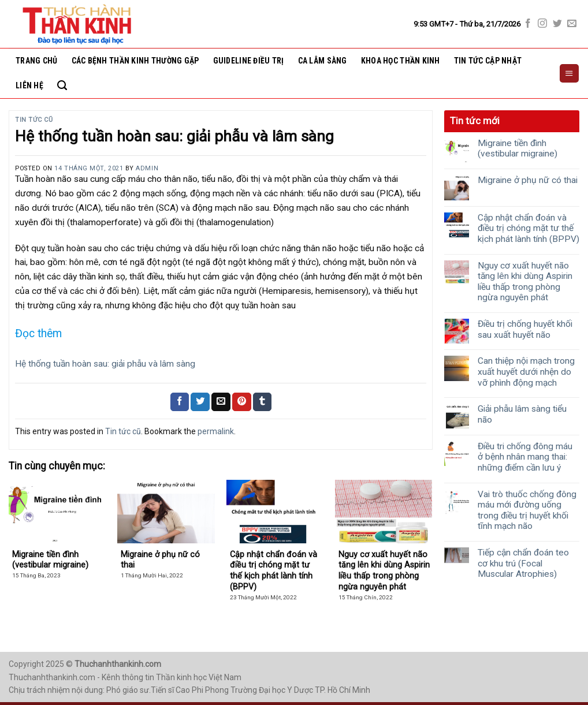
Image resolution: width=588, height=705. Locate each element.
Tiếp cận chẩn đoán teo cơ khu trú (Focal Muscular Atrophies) (523, 563)
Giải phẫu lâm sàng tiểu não (522, 414)
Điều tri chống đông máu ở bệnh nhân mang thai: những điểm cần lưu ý (525, 457)
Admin (147, 168)
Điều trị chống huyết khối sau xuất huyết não (525, 329)
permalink (216, 431)
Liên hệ (29, 85)
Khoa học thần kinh (401, 61)
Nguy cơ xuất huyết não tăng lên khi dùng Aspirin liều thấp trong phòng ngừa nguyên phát (525, 282)
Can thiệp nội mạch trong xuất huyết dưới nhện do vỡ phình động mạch (526, 372)
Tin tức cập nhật (488, 61)
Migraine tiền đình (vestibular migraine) (518, 149)
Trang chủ (37, 61)
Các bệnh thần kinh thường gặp (135, 61)
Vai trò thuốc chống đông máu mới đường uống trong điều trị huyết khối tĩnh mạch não (527, 510)
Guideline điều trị (249, 61)
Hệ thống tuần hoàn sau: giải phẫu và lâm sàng (105, 364)
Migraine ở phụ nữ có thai (528, 180)
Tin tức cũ (34, 120)
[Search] (62, 85)
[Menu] (569, 73)
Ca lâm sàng (323, 61)
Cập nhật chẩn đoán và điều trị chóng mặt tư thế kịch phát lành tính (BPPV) (529, 228)
